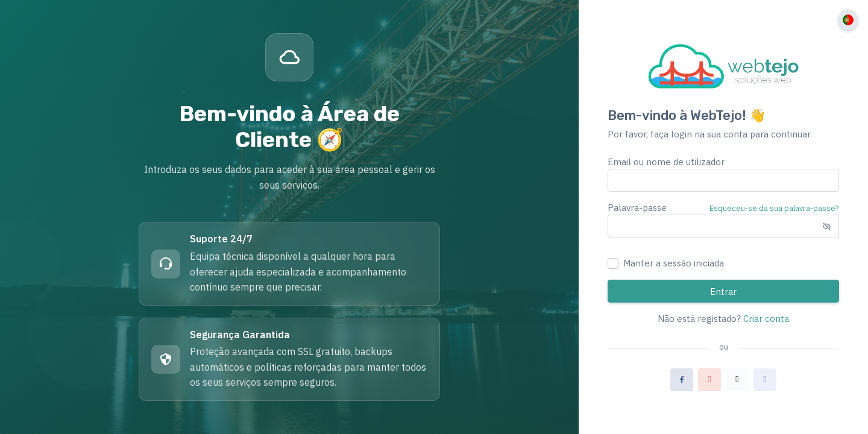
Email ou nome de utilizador (666, 162)
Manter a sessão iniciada (674, 263)
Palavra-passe (637, 208)
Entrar (723, 291)
